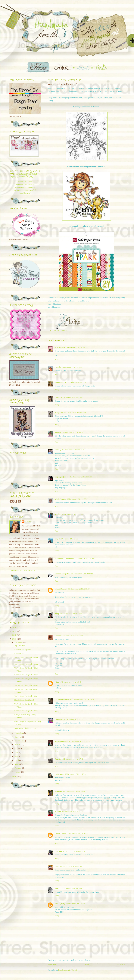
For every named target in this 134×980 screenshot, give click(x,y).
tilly (56, 539)
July (17, 749)
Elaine (28, 522)
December (19, 642)
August (18, 745)
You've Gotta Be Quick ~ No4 (26, 675)
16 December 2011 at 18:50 (76, 774)
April (17, 760)
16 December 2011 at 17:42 (72, 759)
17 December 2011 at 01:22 (71, 888)
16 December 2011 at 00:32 (77, 347)
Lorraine (59, 851)
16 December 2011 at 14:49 (70, 682)
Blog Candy (61, 331)
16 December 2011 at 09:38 (82, 574)
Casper (58, 636)
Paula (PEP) (60, 904)
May (17, 756)
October (18, 737)
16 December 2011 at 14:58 (83, 699)
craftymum (59, 774)
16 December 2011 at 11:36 (71, 613)
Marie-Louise (60, 499)
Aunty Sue (59, 382)
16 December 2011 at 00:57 (73, 367)
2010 (15, 777)
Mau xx (58, 811)
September (19, 741)
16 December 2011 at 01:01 (75, 382)
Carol (57, 397)
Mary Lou (59, 412)
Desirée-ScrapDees (63, 574)
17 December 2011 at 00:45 (71, 866)
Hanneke (59, 792)
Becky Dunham (61, 741)
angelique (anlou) (62, 477)
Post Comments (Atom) (68, 970)
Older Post (121, 964)
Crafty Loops (60, 834)
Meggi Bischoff (61, 589)
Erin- (57, 866)
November (19, 733)
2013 (15, 631)
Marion (58, 514)
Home (87, 964)
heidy (57, 613)
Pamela (58, 367)
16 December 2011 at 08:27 (78, 499)
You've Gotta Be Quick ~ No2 (26, 696)
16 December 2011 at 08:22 (81, 477)
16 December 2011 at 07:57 (73, 450)
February (18, 768)
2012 (15, 635)
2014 (15, 627)
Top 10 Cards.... (20, 646)
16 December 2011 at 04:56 (72, 432)
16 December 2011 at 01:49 (71, 397)
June (17, 752)
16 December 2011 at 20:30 (74, 792)
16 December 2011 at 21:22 (78, 834)
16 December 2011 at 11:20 (79, 589)
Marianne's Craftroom (64, 559)
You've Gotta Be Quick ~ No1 (26, 711)
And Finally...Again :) (23, 649)
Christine (59, 719)
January (18, 772)
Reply (57, 359)
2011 (15, 639)
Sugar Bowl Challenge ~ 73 (25, 728)
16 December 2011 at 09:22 (85, 559)
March (17, 764)
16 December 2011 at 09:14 (70, 539)
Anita (57, 888)
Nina (57, 682)
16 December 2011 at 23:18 (74, 851)
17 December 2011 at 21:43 (77, 904)
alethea (58, 432)
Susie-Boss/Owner (25, 181)
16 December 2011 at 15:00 (74, 719)
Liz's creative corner (63, 699)
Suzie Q (58, 450)
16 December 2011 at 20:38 (73, 811)
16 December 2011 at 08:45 (73, 514)
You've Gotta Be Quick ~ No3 (26, 685)
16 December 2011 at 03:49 (75, 412)
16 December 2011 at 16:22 (79, 741)
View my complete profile (22, 570)
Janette (58, 759)
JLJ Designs (60, 347)
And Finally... (20, 653)
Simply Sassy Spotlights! (24, 700)
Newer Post (52, 964)
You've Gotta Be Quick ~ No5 (26, 664)
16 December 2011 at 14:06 (72, 636)
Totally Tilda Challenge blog (23, 176)
